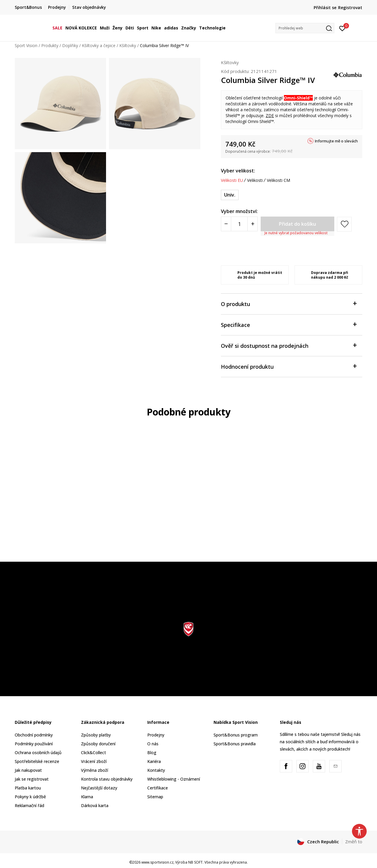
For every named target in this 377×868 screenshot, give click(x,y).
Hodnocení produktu (289, 366)
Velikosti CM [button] (278, 180)
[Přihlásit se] (342, 28)
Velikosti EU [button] (232, 180)
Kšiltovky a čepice (99, 45)
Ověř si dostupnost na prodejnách (289, 345)
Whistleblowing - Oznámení (174, 779)
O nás (153, 744)
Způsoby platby (96, 735)
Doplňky (70, 45)
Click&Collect (94, 753)
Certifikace (158, 788)
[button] (305, 28)
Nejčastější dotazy (99, 788)
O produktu (289, 304)
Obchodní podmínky (34, 735)
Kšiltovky (128, 45)
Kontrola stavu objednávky (107, 779)
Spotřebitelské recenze (37, 761)
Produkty (50, 45)
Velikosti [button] (255, 180)
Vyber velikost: (238, 171)
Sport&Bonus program (236, 735)
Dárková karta (95, 805)
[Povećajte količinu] (253, 224)
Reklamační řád (29, 805)
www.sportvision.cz (157, 862)
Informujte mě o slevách (336, 141)
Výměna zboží (95, 770)
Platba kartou (28, 788)
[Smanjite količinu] (226, 224)
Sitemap (155, 797)
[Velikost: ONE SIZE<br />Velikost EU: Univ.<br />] (230, 195)
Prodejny (156, 735)
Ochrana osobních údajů (38, 753)
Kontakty (156, 770)
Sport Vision (26, 45)
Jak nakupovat (28, 770)
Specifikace (289, 324)
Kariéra (154, 761)
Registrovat (350, 8)
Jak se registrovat (32, 779)
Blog (152, 753)
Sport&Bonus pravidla (235, 744)
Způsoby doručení (98, 744)
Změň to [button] (354, 842)
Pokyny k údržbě (30, 797)
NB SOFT (195, 862)
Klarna (87, 797)
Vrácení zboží (94, 761)
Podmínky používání (34, 744)
